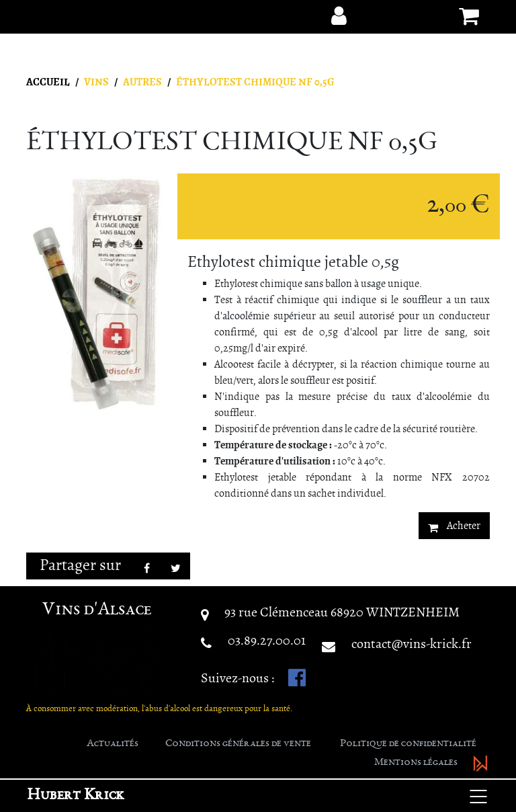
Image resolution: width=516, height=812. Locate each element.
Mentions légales (416, 763)
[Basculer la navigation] (478, 796)
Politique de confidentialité (408, 744)
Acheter (454, 526)
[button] (339, 16)
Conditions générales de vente (238, 744)
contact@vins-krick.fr (412, 644)
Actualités (113, 744)
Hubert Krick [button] (76, 796)
